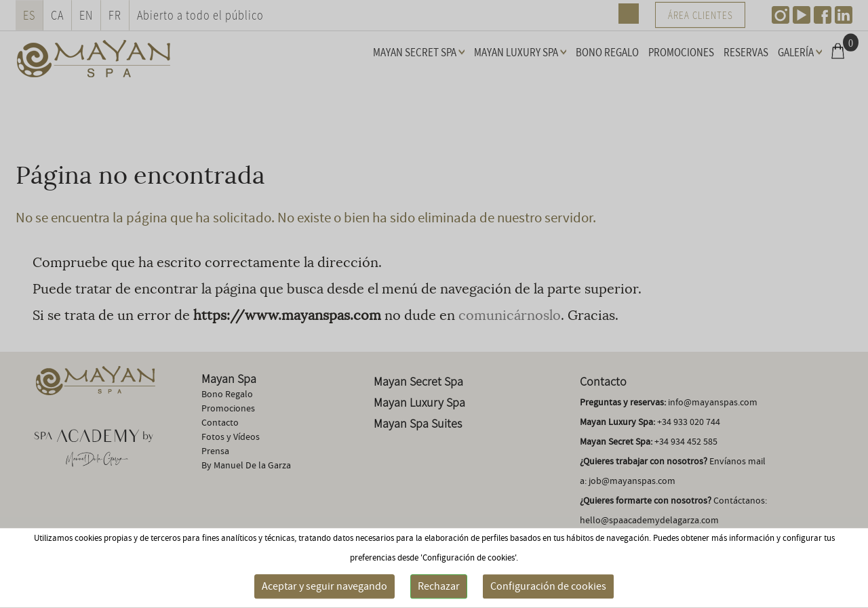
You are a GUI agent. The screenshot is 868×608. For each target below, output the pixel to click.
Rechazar (439, 586)
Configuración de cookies (548, 586)
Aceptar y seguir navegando (324, 586)
